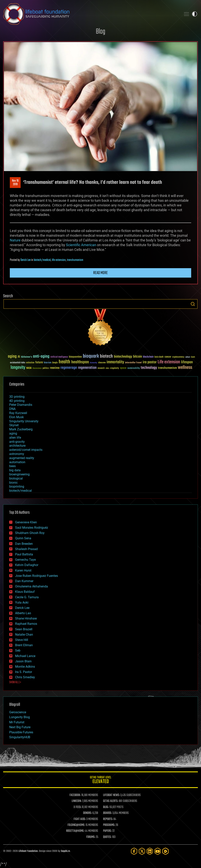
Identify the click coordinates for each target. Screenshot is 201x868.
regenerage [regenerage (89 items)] (69, 368)
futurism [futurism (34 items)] (48, 363)
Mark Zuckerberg (21, 429)
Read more (100, 273)
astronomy (17, 454)
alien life (15, 438)
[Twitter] (142, 851)
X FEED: (77, 807)
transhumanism (75, 260)
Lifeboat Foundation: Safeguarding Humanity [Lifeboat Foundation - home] (91, 14)
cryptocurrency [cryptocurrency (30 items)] (178, 357)
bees (12, 466)
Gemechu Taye (25, 560)
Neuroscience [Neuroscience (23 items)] (37, 369)
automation (17, 462)
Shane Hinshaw (26, 618)
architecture (17, 446)
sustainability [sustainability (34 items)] (134, 368)
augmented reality (22, 458)
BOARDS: (107, 813)
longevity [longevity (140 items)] (18, 368)
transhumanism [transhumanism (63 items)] (167, 368)
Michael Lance (25, 656)
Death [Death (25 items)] (193, 357)
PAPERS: (107, 831)
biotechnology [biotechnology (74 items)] (123, 357)
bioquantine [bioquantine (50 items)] (75, 357)
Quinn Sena (23, 538)
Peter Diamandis (21, 405)
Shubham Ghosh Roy (30, 533)
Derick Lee (26, 260)
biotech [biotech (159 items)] (106, 356)
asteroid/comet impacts (26, 450)
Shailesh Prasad (26, 549)
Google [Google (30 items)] (55, 363)
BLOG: (106, 807)
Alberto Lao (23, 613)
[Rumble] (165, 851)
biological (16, 478)
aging (13, 433)
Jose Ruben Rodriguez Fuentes (37, 576)
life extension (59, 260)
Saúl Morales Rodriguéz (32, 528)
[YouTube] (158, 851)
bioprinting (17, 486)
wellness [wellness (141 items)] (185, 368)
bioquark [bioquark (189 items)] (91, 356)
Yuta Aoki (22, 602)
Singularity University (24, 421)
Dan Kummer (24, 581)
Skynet (14, 425)
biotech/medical (42, 260)
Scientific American (81, 245)
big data (15, 470)
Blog (100, 32)
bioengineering (19, 474)
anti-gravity (17, 442)
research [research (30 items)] (101, 368)
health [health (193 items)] (64, 362)
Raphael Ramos (26, 624)
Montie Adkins (25, 667)
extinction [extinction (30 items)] (30, 363)
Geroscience (18, 712)
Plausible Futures (21, 732)
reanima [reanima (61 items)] (55, 368)
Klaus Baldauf (25, 592)
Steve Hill (22, 640)
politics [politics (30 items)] (46, 368)
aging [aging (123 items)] (12, 357)
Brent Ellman (24, 645)
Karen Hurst (23, 570)
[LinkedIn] (150, 851)
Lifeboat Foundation (28, 851)
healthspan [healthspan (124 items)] (80, 362)
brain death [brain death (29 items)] (159, 357)
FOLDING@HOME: (76, 825)
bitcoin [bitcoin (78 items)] (138, 357)
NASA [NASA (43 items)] (29, 368)
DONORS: (87, 813)
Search (193, 304)
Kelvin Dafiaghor (27, 565)
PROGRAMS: (109, 825)
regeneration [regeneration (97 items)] (87, 368)
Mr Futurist (17, 722)
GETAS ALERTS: (111, 801)
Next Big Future (20, 727)
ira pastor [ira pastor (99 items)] (150, 362)
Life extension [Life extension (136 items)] (169, 362)
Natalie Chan (24, 635)
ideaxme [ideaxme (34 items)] (102, 363)
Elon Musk (16, 417)
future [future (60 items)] (39, 362)
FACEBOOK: (75, 795)
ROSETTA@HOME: (75, 831)
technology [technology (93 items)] (149, 368)
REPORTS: (108, 819)
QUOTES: (107, 837)
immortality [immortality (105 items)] (115, 362)
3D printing (17, 397)
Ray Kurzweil (18, 413)
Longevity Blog (20, 717)
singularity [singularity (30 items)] (115, 368)
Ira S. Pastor (24, 672)
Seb (18, 650)
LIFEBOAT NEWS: (111, 795)
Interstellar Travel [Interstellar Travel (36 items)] (133, 363)
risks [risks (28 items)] (107, 368)
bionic (13, 483)
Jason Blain (23, 661)
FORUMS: (91, 837)
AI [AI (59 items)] (19, 357)
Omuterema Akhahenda (32, 586)
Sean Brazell (24, 629)
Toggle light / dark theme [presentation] (195, 14)
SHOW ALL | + (15, 682)
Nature (15, 240)
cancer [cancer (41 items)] (168, 357)
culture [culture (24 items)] (188, 357)
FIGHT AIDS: (80, 819)
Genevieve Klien (26, 522)
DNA (12, 409)
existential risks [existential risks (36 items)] (18, 363)
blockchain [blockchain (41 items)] (148, 357)
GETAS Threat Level (100, 780)
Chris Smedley (25, 677)
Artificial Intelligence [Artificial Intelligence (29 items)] (59, 357)
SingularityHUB (20, 737)
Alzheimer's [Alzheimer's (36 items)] (26, 357)
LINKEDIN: (77, 801)
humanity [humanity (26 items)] (94, 363)
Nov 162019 (15, 183)
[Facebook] (134, 851)
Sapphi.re (65, 851)
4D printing (17, 401)
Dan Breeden (24, 544)
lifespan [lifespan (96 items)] (187, 362)
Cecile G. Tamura (27, 597)
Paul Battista (24, 554)
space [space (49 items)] (123, 368)
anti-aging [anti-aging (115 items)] (41, 357)
